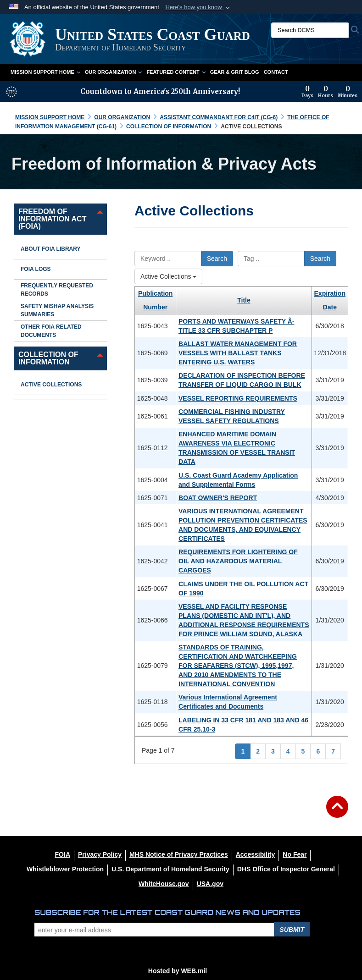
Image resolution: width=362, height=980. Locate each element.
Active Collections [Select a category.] (168, 276)
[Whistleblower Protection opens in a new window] (65, 869)
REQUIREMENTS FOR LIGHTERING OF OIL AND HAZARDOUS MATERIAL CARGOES (238, 561)
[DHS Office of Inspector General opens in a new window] (286, 869)
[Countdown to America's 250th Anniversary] (329, 92)
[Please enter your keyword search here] (168, 259)
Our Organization (114, 72)
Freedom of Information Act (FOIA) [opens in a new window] (52, 219)
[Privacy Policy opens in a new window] (100, 854)
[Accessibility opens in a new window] (256, 854)
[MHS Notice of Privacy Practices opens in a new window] (179, 854)
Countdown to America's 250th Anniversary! (160, 91)
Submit (292, 930)
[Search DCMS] (310, 30)
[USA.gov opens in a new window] (210, 884)
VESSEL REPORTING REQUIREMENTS (238, 398)
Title (244, 300)
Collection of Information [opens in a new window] (48, 358)
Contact (276, 72)
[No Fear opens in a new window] (295, 854)
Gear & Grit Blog (235, 72)
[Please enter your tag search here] (271, 259)
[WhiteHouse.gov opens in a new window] (164, 884)
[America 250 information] (11, 92)
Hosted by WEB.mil (178, 971)
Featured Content (176, 72)
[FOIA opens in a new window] (63, 854)
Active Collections (51, 385)
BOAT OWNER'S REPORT (218, 498)
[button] (198, 7)
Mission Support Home (45, 72)
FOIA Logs (36, 269)
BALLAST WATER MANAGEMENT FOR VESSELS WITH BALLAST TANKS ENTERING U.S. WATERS (238, 353)
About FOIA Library (50, 249)
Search (217, 259)
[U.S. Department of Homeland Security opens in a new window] (170, 869)
